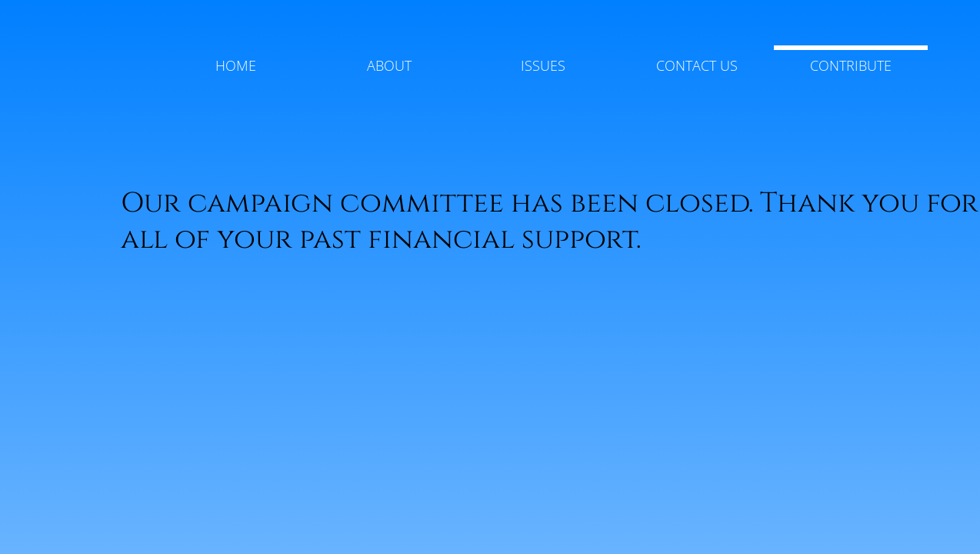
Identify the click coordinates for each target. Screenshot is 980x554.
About (389, 65)
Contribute (851, 65)
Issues (543, 65)
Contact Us (697, 65)
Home (236, 65)
